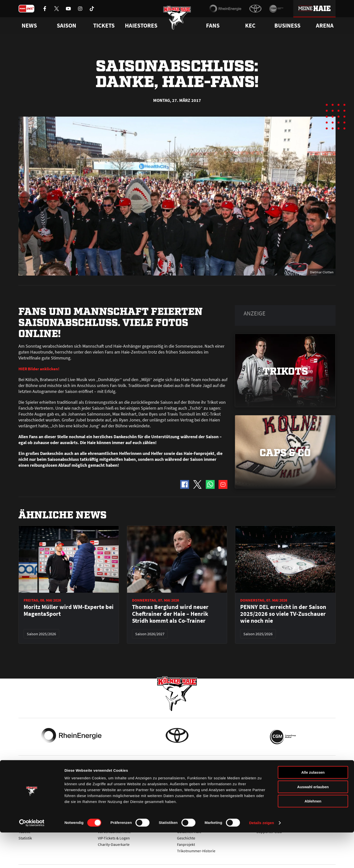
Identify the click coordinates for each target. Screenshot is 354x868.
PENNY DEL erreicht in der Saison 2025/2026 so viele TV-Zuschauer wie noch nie (283, 614)
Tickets (104, 26)
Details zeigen (261, 858)
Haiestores (141, 26)
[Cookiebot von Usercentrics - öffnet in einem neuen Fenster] (32, 858)
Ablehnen (313, 837)
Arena (325, 26)
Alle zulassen (313, 808)
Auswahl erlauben (313, 822)
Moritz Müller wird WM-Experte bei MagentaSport (69, 610)
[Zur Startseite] (177, 20)
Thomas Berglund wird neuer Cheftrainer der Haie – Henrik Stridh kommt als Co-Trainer (170, 614)
